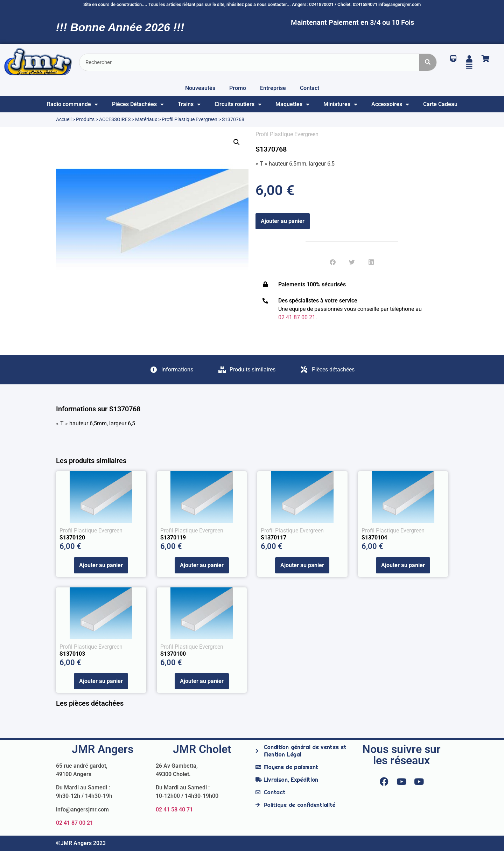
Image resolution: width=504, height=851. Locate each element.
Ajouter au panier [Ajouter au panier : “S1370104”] (403, 565)
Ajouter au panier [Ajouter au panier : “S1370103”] (101, 681)
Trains (189, 104)
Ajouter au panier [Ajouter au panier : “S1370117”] (302, 565)
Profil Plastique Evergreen (190, 119)
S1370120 (72, 538)
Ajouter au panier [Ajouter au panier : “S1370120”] (101, 565)
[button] (237, 142)
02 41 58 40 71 (174, 810)
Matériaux (146, 119)
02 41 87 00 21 (75, 823)
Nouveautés (200, 88)
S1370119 (173, 538)
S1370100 (173, 654)
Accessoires (390, 104)
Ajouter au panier (283, 221)
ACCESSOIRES (115, 119)
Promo (238, 88)
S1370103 (72, 654)
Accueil (64, 119)
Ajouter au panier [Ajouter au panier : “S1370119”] (202, 565)
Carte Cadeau (440, 104)
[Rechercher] (428, 62)
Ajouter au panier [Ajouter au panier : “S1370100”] (202, 681)
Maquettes (292, 104)
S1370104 (374, 538)
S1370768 (271, 149)
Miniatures (340, 104)
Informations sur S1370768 (98, 409)
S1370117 (274, 538)
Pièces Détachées (138, 104)
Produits (85, 119)
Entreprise (273, 88)
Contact (310, 88)
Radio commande (72, 104)
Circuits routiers (238, 104)
